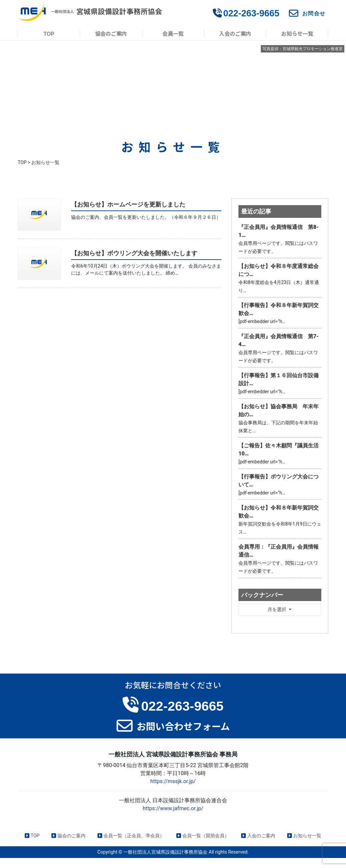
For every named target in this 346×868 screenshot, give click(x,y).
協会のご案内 (111, 33)
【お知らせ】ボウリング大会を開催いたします (134, 253)
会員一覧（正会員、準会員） (131, 836)
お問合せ (314, 14)
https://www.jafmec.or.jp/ (173, 808)
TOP (49, 33)
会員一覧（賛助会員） (203, 836)
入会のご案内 (235, 33)
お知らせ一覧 (297, 33)
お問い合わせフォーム (183, 726)
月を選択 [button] (277, 609)
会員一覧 (173, 33)
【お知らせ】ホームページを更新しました (128, 204)
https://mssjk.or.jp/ (173, 781)
